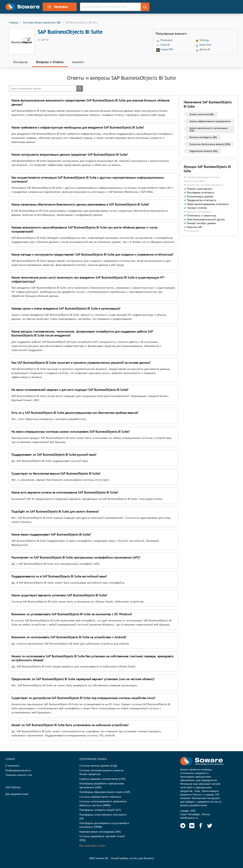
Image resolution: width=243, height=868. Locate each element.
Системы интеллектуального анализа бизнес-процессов (101, 772)
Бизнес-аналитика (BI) (202, 114)
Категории (57, 7)
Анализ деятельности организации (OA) (209, 129)
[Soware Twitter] (210, 826)
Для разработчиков (17, 794)
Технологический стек (19, 775)
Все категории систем (93, 846)
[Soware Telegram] (183, 826)
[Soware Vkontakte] (192, 826)
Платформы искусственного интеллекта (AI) (103, 817)
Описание (20, 62)
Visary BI (165, 45)
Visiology (204, 40)
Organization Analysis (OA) (204, 151)
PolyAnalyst (167, 40)
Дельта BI (205, 50)
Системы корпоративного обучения (100, 797)
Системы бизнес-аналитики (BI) (42, 22)
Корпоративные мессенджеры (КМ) (100, 832)
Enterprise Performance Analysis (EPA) (210, 144)
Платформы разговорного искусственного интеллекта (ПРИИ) (104, 825)
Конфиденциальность (18, 770)
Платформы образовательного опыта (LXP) (105, 792)
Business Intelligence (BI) (203, 137)
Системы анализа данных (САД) (98, 766)
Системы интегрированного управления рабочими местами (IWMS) (103, 803)
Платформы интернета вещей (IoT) (100, 810)
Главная (14, 22)
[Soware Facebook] (201, 826)
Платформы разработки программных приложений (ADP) (102, 785)
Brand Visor (206, 45)
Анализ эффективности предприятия (210, 121)
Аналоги (78, 62)
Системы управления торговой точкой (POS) (102, 838)
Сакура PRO (167, 50)
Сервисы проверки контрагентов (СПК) (103, 779)
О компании (12, 766)
